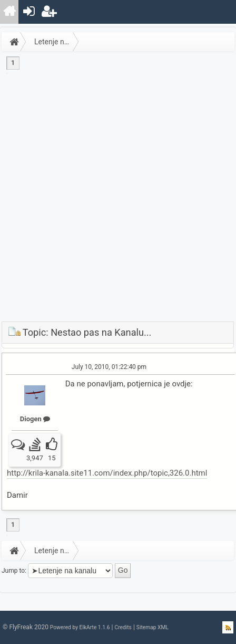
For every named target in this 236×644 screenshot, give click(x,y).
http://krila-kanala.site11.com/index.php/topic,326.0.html (107, 473)
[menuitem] (10, 12)
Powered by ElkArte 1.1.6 (80, 627)
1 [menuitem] (13, 63)
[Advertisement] (116, 200)
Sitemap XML (153, 627)
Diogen (35, 419)
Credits (123, 627)
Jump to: (14, 570)
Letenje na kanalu (57, 42)
